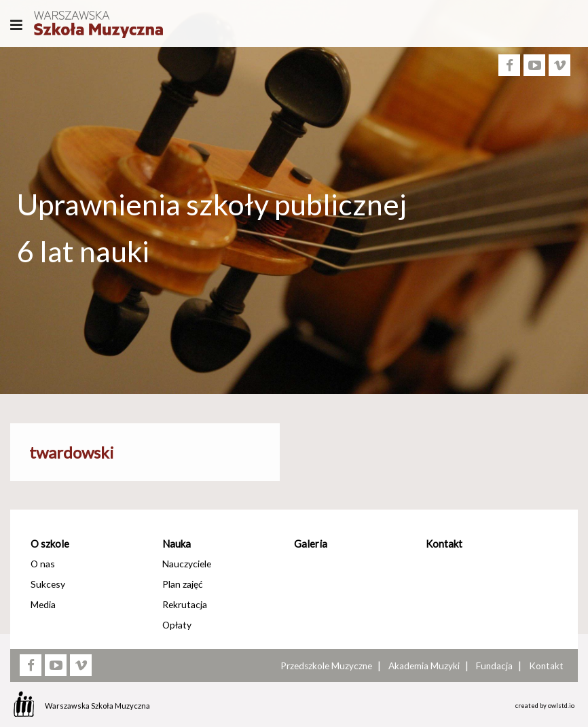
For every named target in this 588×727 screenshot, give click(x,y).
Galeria (311, 544)
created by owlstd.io (545, 706)
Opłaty (177, 625)
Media (43, 604)
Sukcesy (48, 584)
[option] (294, 291)
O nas (43, 564)
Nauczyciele (187, 564)
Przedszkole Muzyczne (326, 666)
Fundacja (494, 666)
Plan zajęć (182, 584)
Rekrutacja (185, 604)
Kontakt (444, 544)
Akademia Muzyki (424, 666)
